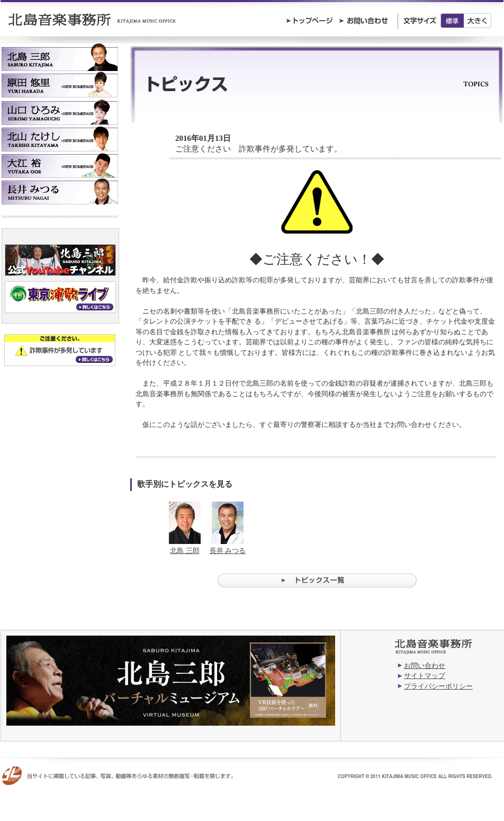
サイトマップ (425, 676)
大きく (478, 21)
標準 (452, 21)
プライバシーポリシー (438, 686)
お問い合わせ (425, 666)
